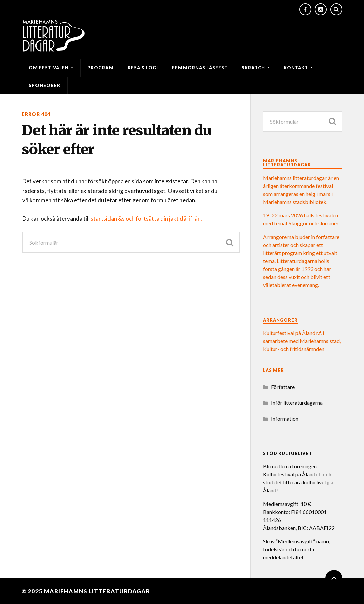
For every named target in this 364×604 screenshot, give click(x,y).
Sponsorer (45, 85)
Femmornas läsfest (200, 68)
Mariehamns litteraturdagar (97, 591)
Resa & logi (143, 68)
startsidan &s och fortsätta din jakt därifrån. (146, 219)
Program (100, 68)
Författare (283, 387)
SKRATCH (253, 68)
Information (285, 419)
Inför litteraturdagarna (297, 402)
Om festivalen (49, 68)
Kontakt (296, 68)
